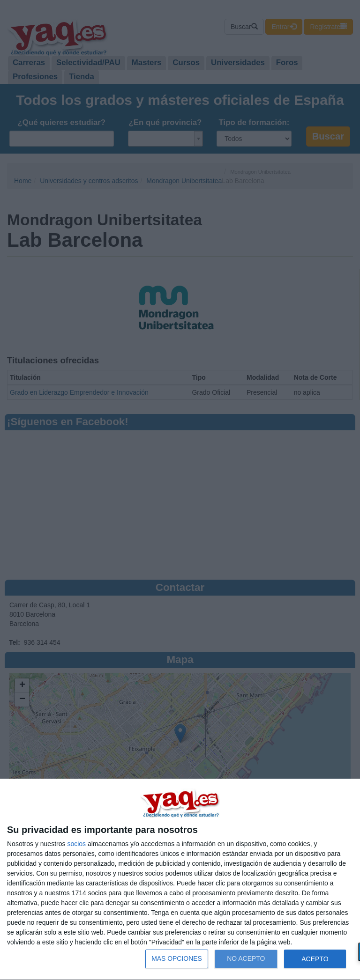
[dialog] (180, 880)
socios (76, 844)
